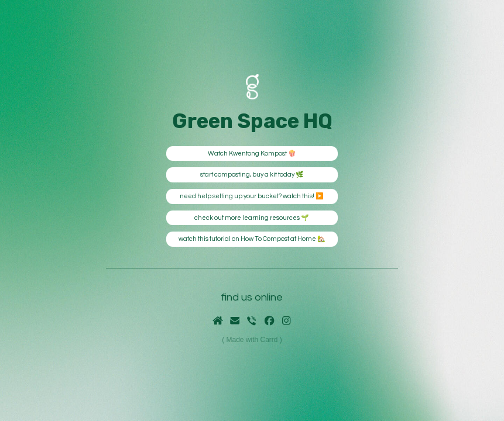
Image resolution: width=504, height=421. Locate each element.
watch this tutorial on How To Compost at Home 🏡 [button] (252, 239)
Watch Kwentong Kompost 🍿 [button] (252, 153)
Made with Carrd (252, 340)
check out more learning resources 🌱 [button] (252, 218)
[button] (218, 320)
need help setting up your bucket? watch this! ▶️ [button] (252, 196)
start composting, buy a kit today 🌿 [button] (252, 175)
